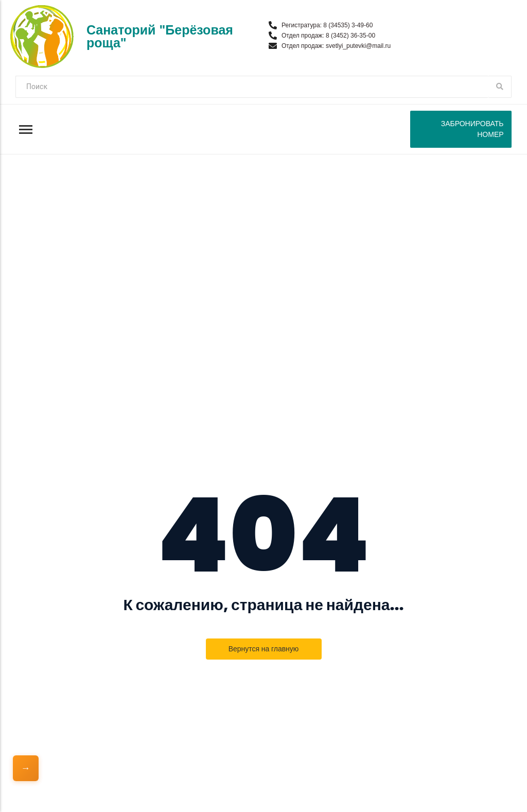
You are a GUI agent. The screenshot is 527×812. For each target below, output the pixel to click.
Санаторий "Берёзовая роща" (160, 36)
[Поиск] (252, 87)
